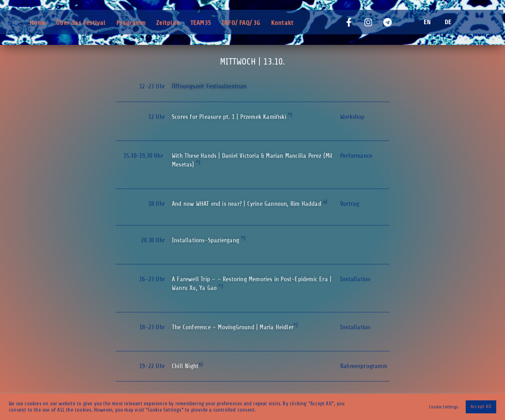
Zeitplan (168, 23)
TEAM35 (201, 23)
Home (38, 23)
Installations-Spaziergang (206, 240)
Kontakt (282, 23)
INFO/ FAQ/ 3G (241, 23)
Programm (131, 23)
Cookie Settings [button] (443, 407)
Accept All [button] (481, 407)
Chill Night (185, 366)
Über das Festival (81, 23)
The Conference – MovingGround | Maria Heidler (233, 327)
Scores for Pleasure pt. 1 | (230, 117)
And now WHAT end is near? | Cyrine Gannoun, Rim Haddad (247, 204)
